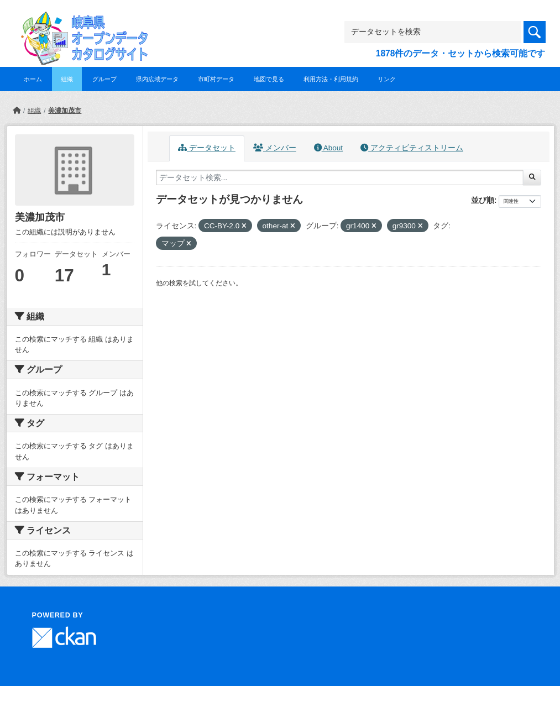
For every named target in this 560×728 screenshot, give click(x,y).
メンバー (275, 148)
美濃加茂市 (65, 111)
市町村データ (216, 79)
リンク (387, 79)
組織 (67, 79)
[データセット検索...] (340, 177)
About (328, 148)
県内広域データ (157, 79)
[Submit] (532, 177)
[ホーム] (17, 111)
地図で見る (269, 79)
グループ (104, 79)
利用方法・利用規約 (331, 79)
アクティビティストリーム (412, 148)
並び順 (483, 200)
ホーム (33, 79)
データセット (207, 148)
